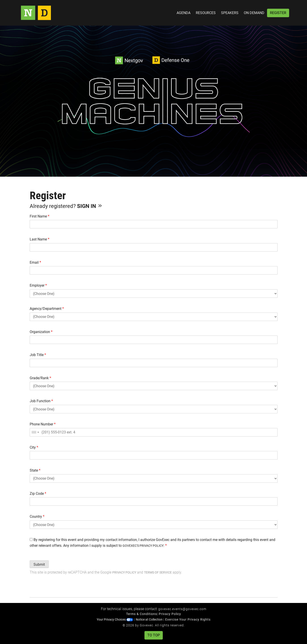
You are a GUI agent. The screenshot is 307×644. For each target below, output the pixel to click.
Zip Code (38, 494)
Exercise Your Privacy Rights (188, 619)
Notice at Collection (149, 619)
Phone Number (43, 424)
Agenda (184, 13)
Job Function (41, 401)
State (35, 470)
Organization (41, 332)
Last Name (40, 239)
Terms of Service (158, 572)
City (34, 447)
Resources (206, 13)
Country (37, 517)
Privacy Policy (124, 572)
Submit (39, 564)
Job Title (38, 355)
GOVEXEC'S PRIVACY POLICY (143, 546)
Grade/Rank (40, 378)
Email (35, 262)
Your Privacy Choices (115, 619)
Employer (38, 285)
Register (278, 13)
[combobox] (35, 432)
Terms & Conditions (142, 614)
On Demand (254, 13)
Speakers (230, 13)
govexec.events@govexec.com (182, 609)
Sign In (90, 206)
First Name (40, 216)
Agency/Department (47, 309)
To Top (154, 635)
